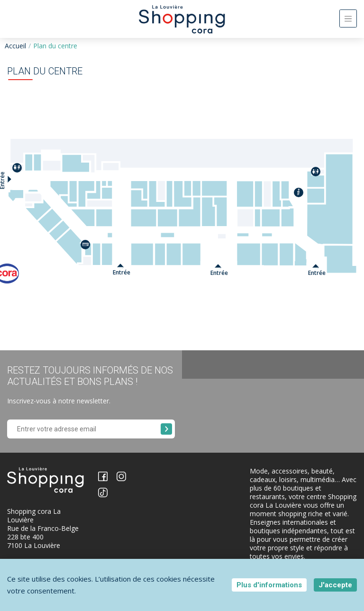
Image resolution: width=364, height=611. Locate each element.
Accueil (15, 46)
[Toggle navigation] (348, 18)
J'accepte (335, 585)
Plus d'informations (269, 585)
